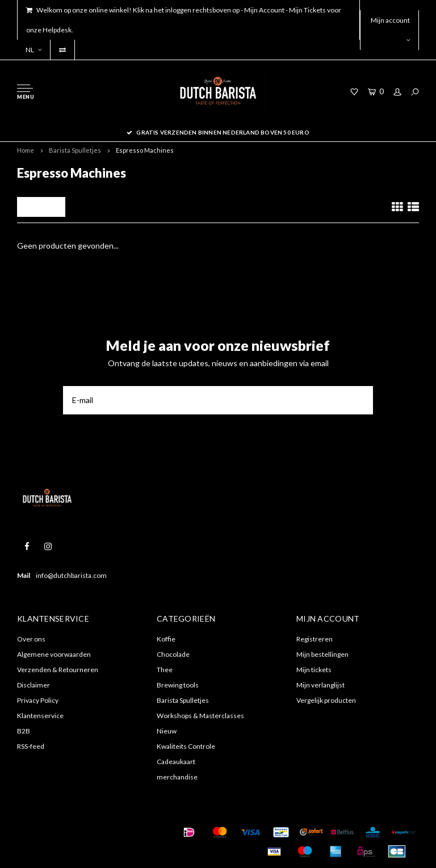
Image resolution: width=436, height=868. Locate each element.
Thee (165, 670)
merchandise (177, 777)
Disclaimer (33, 685)
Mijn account (390, 29)
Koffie (166, 639)
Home (26, 150)
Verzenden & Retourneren (58, 670)
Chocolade (173, 654)
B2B (24, 731)
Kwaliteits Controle (186, 746)
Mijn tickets (314, 670)
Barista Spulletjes (75, 150)
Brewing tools (178, 685)
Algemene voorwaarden (54, 654)
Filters (41, 207)
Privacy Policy (38, 700)
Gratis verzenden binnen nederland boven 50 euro (218, 132)
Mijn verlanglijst (320, 685)
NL (33, 50)
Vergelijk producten (326, 700)
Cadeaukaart (176, 762)
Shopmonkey (44, 846)
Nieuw (167, 731)
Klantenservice (40, 716)
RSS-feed (31, 746)
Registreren (315, 639)
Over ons (31, 639)
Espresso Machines (145, 150)
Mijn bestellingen (322, 654)
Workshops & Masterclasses (200, 716)
